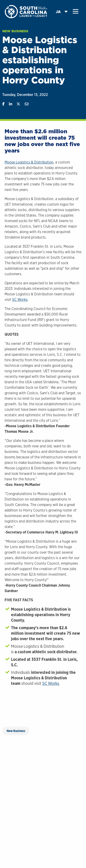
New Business (15, 31)
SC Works (20, 300)
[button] (76, 11)
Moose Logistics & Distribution (29, 162)
